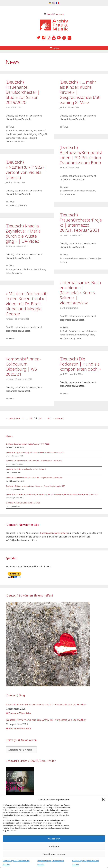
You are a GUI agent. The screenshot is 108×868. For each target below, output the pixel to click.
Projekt (33, 138)
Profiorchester (22, 138)
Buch (65, 331)
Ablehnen (54, 846)
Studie (21, 142)
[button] (104, 800)
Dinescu (13, 205)
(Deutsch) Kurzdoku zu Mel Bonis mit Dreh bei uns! (26, 469)
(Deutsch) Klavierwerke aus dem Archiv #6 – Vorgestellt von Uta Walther (34, 478)
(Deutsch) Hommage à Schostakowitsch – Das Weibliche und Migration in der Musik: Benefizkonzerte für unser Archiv (52, 494)
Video (8, 273)
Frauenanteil (40, 131)
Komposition (15, 269)
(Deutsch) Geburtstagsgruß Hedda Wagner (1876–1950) (28, 444)
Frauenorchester (70, 258)
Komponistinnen (67, 194)
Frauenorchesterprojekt (90, 258)
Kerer (62, 335)
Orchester (10, 138)
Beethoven (68, 191)
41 (49, 418)
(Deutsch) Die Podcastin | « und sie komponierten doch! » (81, 364)
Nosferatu (22, 205)
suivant (58, 418)
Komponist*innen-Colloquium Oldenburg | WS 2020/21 (23, 366)
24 (41, 418)
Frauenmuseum (88, 191)
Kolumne (70, 335)
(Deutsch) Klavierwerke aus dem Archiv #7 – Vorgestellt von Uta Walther (34, 461)
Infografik (43, 134)
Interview (92, 331)
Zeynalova (17, 273)
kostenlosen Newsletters (54, 533)
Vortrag (63, 262)
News (11, 127)
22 (31, 418)
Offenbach (27, 269)
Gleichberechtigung (27, 134)
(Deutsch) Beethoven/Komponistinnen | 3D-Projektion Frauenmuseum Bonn (81, 155)
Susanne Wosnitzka (20, 713)
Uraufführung (40, 269)
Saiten (91, 335)
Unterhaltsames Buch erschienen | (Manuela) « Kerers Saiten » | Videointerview (80, 293)
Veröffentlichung (68, 338)
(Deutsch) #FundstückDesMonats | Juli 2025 (23, 503)
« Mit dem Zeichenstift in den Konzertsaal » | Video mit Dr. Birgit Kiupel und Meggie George (27, 304)
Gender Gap (11, 134)
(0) (7, 713)
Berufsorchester (16, 131)
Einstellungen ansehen (54, 854)
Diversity (29, 131)
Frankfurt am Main (77, 331)
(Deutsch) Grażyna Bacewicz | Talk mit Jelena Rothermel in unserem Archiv (35, 452)
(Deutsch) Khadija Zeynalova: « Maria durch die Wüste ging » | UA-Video (23, 233)
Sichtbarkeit (11, 142)
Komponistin (81, 335)
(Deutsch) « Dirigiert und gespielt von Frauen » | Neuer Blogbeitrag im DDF (35, 486)
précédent (13, 418)
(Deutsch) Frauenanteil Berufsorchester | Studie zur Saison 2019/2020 (23, 92)
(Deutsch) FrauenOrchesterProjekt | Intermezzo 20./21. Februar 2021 (81, 222)
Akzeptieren (54, 839)
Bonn (76, 191)
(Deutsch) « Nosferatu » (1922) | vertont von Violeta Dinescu (26, 170)
